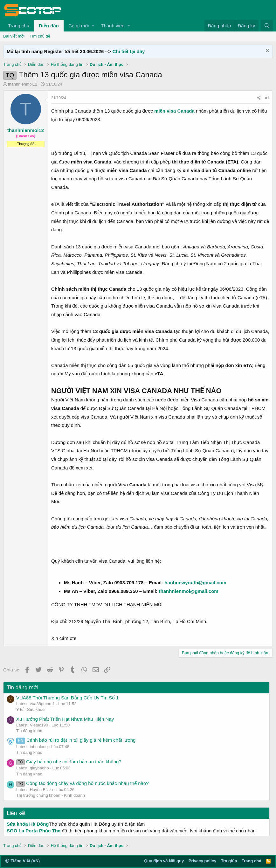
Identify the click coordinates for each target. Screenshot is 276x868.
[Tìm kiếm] (267, 26)
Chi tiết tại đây (128, 51)
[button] (93, 26)
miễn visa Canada (174, 111)
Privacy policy (202, 861)
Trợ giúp (229, 861)
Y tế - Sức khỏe (30, 709)
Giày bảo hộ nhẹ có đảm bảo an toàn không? (69, 762)
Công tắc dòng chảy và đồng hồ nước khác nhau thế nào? (83, 783)
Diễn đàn (49, 26)
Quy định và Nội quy (164, 861)
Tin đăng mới (22, 687)
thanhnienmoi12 (23, 84)
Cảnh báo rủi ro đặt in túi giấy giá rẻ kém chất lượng (76, 740)
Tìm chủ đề (40, 36)
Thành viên (113, 26)
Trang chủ (19, 26)
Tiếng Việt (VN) (23, 861)
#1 (267, 98)
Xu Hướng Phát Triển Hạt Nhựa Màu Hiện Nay (65, 719)
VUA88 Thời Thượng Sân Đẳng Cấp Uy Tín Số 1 (67, 698)
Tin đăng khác (29, 731)
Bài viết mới (14, 36)
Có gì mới (79, 26)
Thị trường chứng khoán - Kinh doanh (51, 795)
